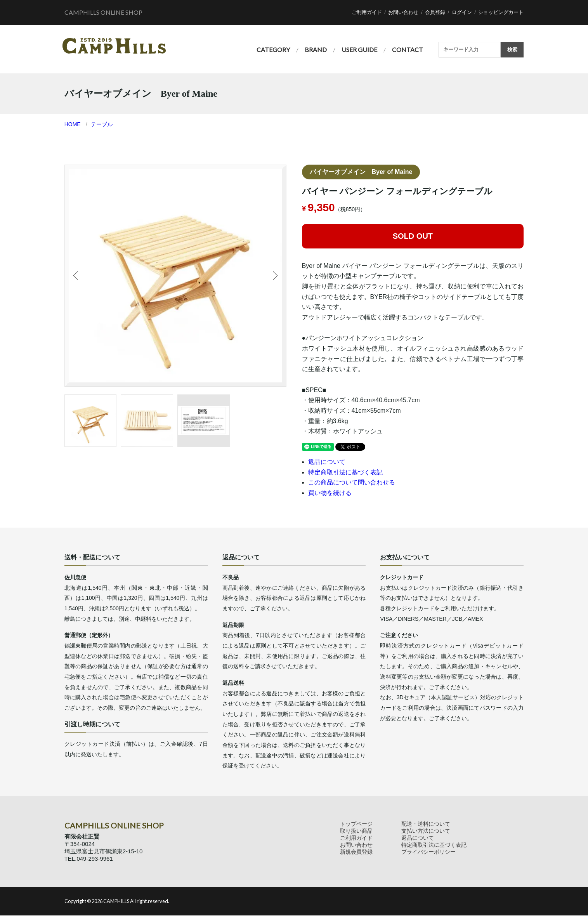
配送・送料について (426, 825)
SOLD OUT (413, 237)
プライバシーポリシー (428, 853)
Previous (76, 277)
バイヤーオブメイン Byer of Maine (361, 173)
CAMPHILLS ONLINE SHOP (103, 12)
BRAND (316, 49)
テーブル (102, 125)
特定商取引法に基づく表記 (345, 473)
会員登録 (435, 12)
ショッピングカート (501, 12)
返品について (327, 463)
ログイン (462, 12)
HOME (73, 125)
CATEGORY (273, 49)
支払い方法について (426, 832)
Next (274, 277)
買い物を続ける (330, 494)
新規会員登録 (356, 853)
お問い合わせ (403, 12)
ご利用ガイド (367, 12)
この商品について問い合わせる (352, 484)
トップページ (356, 825)
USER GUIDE (359, 49)
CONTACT (408, 49)
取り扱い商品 (356, 832)
